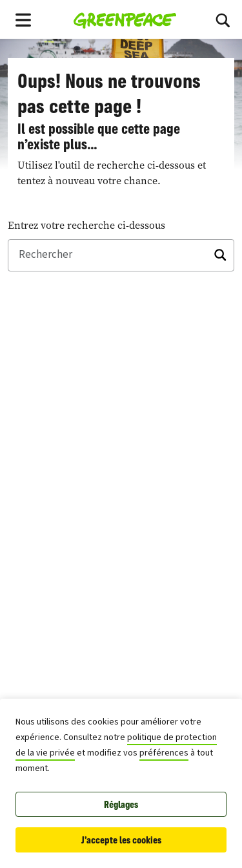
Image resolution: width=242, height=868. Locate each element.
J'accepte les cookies (121, 840)
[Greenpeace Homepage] (125, 19)
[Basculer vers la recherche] (223, 19)
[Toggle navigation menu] (23, 19)
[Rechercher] (121, 255)
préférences (164, 753)
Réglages (121, 804)
